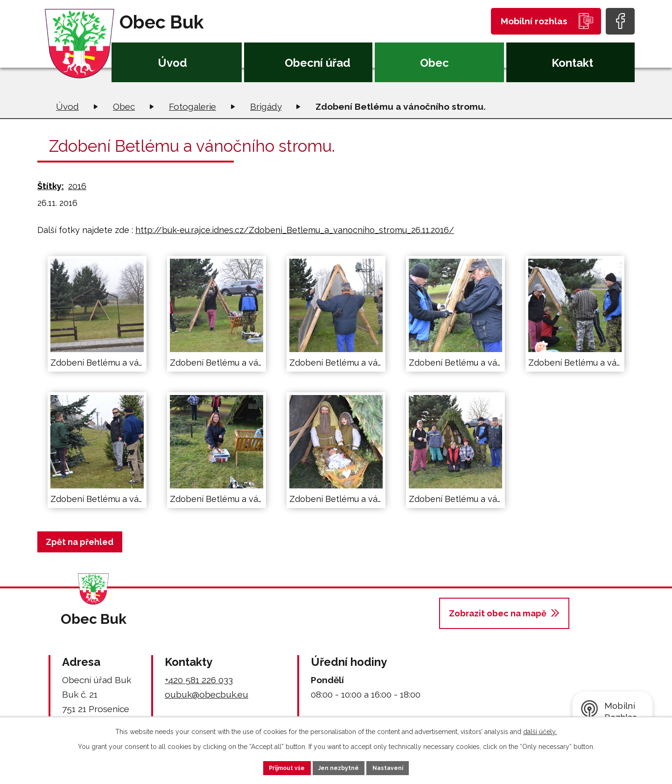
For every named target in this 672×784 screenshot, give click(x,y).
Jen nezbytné (340, 767)
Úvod (172, 63)
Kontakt (572, 63)
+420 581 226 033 (199, 680)
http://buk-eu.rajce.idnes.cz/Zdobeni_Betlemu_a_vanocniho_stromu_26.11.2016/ (295, 230)
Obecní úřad (318, 63)
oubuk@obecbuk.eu (206, 694)
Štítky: (51, 186)
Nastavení (401, 767)
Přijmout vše (275, 767)
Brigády (266, 106)
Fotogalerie (192, 106)
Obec (434, 63)
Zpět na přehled (84, 542)
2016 (77, 186)
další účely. (540, 729)
